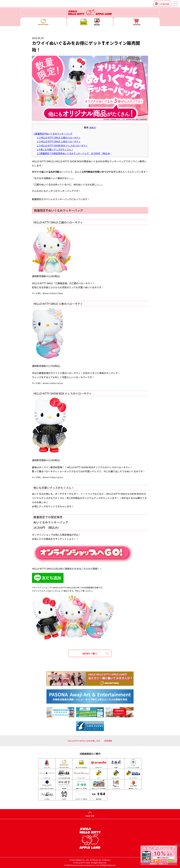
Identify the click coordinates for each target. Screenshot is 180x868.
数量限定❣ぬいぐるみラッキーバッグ (53, 134)
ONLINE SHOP (137, 22)
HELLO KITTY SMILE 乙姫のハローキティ (59, 137)
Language (164, 4)
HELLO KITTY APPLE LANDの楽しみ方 (84, 741)
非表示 (92, 127)
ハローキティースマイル (43, 22)
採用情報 (108, 741)
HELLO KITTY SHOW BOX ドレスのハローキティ (62, 145)
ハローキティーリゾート (90, 12)
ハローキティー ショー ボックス (90, 22)
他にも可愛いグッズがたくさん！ (55, 149)
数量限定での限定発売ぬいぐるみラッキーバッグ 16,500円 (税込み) (74, 153)
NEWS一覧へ (90, 653)
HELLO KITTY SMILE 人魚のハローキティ (59, 141)
